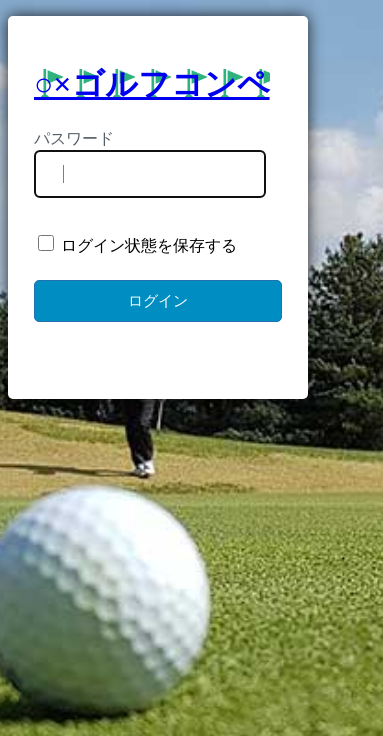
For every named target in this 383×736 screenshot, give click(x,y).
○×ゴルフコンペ (152, 84)
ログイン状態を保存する (137, 244)
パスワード (74, 138)
